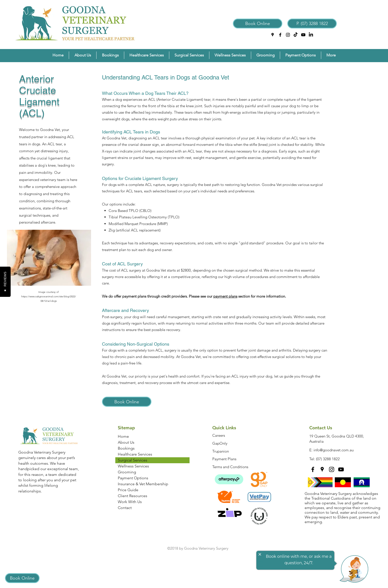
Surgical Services (133, 460)
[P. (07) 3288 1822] (312, 24)
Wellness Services (133, 466)
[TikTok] (296, 35)
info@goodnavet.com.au (334, 450)
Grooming (127, 472)
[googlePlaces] (273, 35)
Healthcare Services (135, 454)
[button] (83, 55)
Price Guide (128, 490)
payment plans (225, 296)
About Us (126, 442)
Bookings (126, 448)
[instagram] (288, 35)
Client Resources (133, 496)
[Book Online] (258, 24)
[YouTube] (303, 35)
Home (123, 436)
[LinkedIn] (311, 35)
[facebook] (280, 35)
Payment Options (133, 478)
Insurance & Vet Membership (143, 484)
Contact (125, 508)
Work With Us (130, 502)
